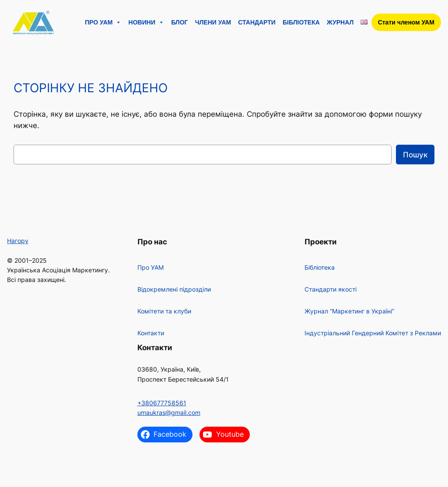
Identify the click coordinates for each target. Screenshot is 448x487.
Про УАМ (103, 22)
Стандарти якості (331, 289)
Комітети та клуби (164, 311)
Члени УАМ (213, 22)
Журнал (340, 22)
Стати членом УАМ (406, 22)
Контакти (151, 333)
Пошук (415, 155)
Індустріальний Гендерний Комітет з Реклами (373, 333)
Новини (146, 22)
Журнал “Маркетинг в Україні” (349, 311)
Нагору (18, 241)
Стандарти (257, 22)
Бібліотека (301, 22)
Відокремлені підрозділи (174, 289)
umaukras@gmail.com (169, 412)
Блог (179, 22)
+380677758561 (162, 403)
